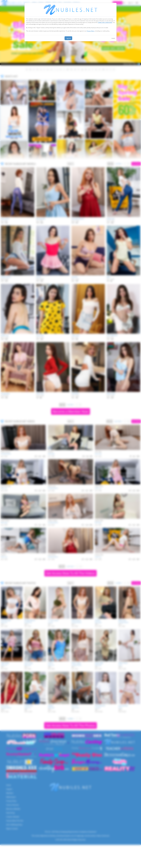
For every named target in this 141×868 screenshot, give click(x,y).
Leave (113, 38)
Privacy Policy (91, 31)
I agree (68, 38)
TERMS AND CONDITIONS (105, 22)
